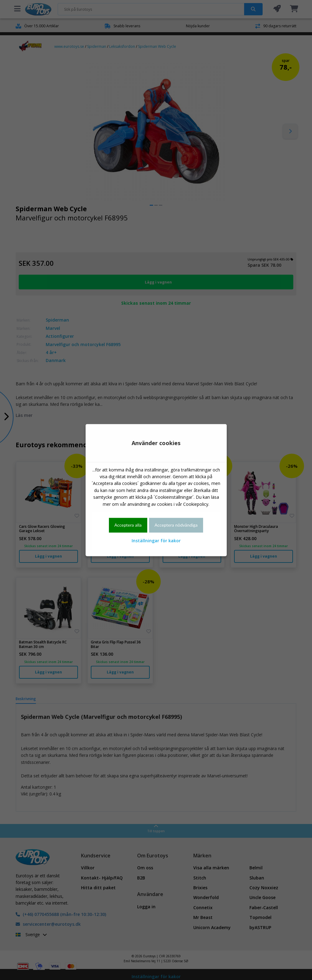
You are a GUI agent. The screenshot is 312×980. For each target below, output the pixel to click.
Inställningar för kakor (156, 541)
